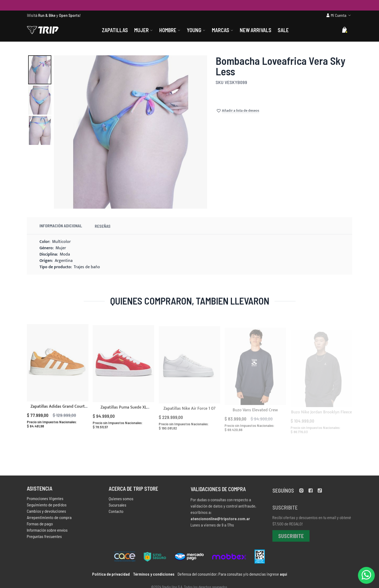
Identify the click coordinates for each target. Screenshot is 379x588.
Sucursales (118, 508)
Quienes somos (121, 501)
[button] (40, 70)
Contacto (116, 514)
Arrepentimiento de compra (49, 519)
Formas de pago (40, 526)
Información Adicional (61, 231)
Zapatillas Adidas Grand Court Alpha (58, 415)
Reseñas (103, 232)
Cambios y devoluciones (46, 513)
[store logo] (43, 30)
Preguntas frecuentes (44, 538)
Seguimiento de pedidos (47, 507)
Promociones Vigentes (45, 500)
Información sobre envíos (47, 532)
